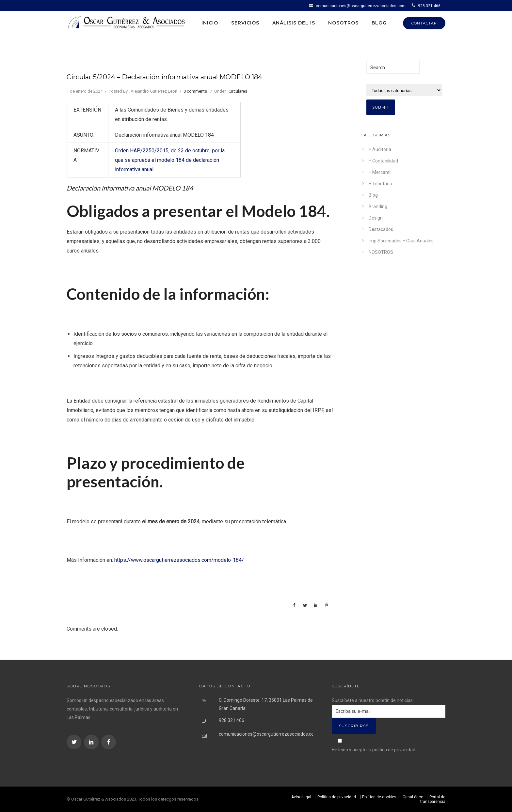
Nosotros (343, 23)
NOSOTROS (381, 252)
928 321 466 (429, 6)
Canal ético (413, 797)
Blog (379, 23)
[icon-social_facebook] (109, 742)
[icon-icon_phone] (414, 6)
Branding (378, 207)
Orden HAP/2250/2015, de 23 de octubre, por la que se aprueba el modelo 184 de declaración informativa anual (170, 160)
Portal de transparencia (433, 799)
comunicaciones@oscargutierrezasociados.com (361, 6)
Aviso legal (301, 797)
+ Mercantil (380, 172)
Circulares (238, 91)
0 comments (195, 91)
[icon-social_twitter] (75, 742)
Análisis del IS (294, 23)
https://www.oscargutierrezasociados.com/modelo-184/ (179, 560)
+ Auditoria (380, 149)
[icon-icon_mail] (312, 6)
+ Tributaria (380, 184)
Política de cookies (379, 797)
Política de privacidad (337, 797)
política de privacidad (394, 750)
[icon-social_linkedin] (92, 742)
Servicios (245, 23)
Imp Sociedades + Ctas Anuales (401, 241)
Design (376, 218)
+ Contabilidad (383, 161)
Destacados (381, 229)
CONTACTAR (424, 23)
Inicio (210, 23)
